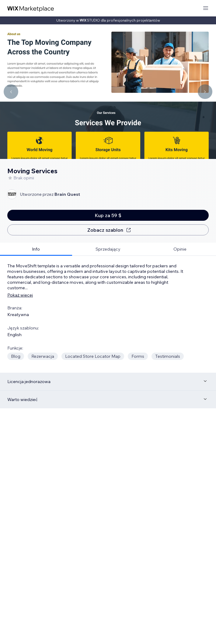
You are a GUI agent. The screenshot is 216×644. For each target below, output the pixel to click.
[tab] (36, 249)
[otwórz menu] (206, 8)
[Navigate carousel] (11, 92)
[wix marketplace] (31, 8)
